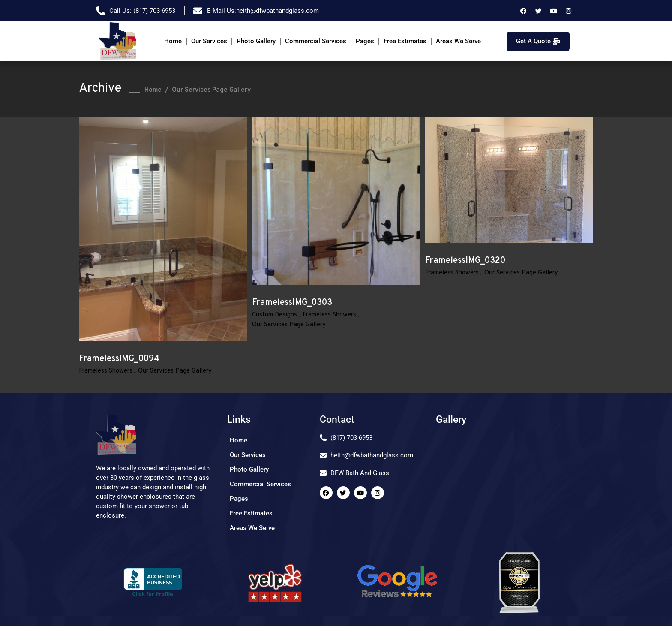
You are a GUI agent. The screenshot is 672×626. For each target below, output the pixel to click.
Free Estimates (405, 41)
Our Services (209, 41)
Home (173, 41)
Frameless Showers (106, 371)
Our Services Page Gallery (175, 371)
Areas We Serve (458, 41)
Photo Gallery (256, 41)
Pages (365, 41)
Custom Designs (274, 315)
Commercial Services (316, 41)
